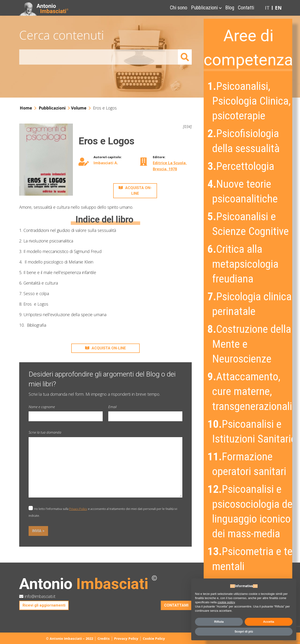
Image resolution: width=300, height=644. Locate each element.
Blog (230, 8)
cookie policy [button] (226, 602)
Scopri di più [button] (244, 631)
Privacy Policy (78, 509)
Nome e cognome (42, 407)
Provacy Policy (126, 639)
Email (112, 407)
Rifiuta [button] (219, 622)
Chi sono (179, 8)
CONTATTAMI (176, 605)
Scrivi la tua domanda (45, 432)
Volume (79, 108)
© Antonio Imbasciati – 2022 (69, 639)
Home (26, 108)
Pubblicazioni (204, 8)
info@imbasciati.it (37, 596)
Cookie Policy (154, 639)
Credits (104, 639)
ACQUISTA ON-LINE (135, 191)
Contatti (246, 8)
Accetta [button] (269, 622)
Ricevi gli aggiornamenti (44, 605)
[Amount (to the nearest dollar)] (99, 57)
